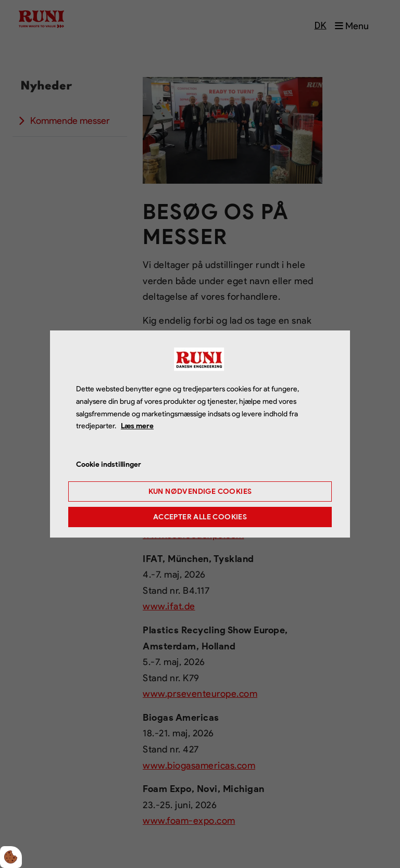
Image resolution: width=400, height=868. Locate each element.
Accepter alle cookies (200, 517)
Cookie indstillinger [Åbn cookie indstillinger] (109, 464)
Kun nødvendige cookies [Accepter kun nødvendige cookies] (200, 492)
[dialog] (200, 434)
